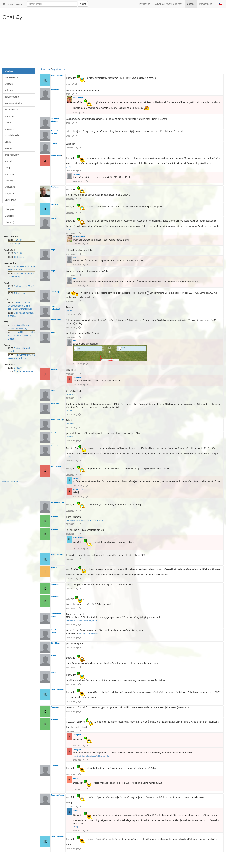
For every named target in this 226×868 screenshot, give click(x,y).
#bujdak (9, 161)
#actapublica (70, 424)
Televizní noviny (22, 293)
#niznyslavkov (12, 155)
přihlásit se (45, 69)
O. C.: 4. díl (20, 257)
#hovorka (9, 174)
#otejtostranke (12, 97)
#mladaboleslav (12, 135)
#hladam (9, 84)
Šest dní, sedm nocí (24, 372)
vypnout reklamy (10, 482)
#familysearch (12, 77)
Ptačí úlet (19, 240)
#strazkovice (70, 394)
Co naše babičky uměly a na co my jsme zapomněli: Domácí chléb (20, 306)
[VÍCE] (68, 167)
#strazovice (70, 437)
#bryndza (9, 193)
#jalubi (8, 123)
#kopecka (10, 129)
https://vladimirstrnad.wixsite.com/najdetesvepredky (91, 756)
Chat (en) (9, 216)
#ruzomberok (11, 110)
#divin (8, 142)
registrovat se (59, 69)
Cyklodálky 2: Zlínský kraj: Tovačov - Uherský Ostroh (21, 336)
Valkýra (18, 244)
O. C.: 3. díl (20, 253)
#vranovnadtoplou (14, 103)
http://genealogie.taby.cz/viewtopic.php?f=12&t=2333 (84, 520)
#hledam (9, 90)
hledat (83, 4)
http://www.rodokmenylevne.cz (90, 634)
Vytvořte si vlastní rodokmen (168, 4)
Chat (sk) (9, 209)
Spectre (18, 368)
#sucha (8, 148)
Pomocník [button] (207, 4)
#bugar (8, 168)
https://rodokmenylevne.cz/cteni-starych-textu (82, 621)
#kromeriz (10, 116)
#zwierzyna (10, 200)
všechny (9, 71)
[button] (221, 4)
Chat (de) (9, 222)
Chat (191, 4)
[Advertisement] (113, 44)
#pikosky (9, 181)
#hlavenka (10, 187)
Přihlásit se (145, 4)
